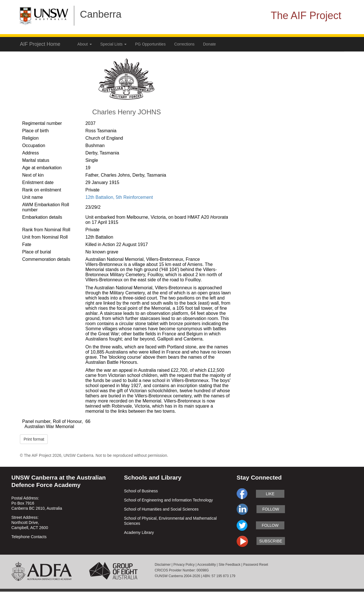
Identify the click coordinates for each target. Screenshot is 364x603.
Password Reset (256, 565)
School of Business (141, 491)
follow (271, 509)
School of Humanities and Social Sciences (161, 509)
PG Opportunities (150, 44)
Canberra (101, 14)
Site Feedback (230, 565)
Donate (209, 44)
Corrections (184, 44)
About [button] (84, 44)
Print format (34, 439)
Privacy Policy (184, 565)
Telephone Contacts (29, 537)
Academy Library (139, 532)
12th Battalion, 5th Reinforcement (119, 197)
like (270, 494)
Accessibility (207, 565)
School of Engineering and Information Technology (168, 500)
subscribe (271, 541)
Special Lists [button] (113, 44)
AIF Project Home (40, 44)
